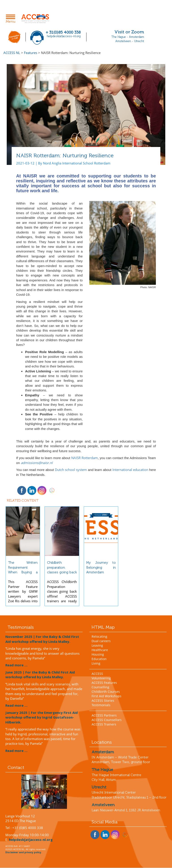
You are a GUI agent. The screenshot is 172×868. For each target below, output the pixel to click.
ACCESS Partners (104, 715)
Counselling (100, 687)
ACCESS (97, 674)
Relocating (99, 636)
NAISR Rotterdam (85, 458)
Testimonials (101, 705)
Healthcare (100, 650)
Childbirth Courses (106, 692)
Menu (12, 19)
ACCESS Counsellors (107, 720)
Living (96, 663)
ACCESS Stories (103, 701)
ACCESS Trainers (104, 724)
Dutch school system (71, 470)
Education (99, 659)
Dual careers (101, 641)
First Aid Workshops (106, 696)
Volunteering (101, 678)
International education (130, 470)
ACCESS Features (104, 683)
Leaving (97, 645)
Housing (98, 654)
